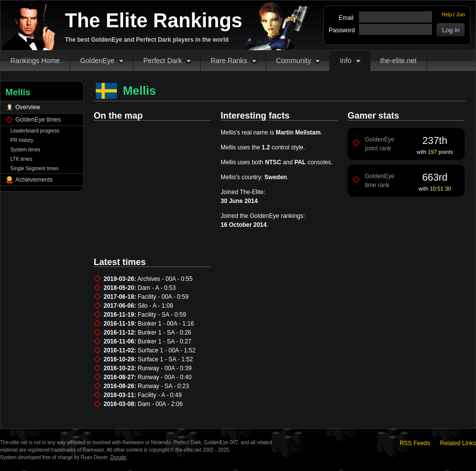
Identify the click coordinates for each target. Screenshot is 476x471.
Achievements (34, 180)
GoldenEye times (38, 120)
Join (461, 15)
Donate (118, 457)
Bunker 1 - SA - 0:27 (165, 341)
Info (345, 61)
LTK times (21, 159)
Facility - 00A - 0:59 (163, 297)
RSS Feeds (415, 443)
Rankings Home (35, 61)
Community (294, 61)
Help (447, 15)
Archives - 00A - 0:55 (165, 279)
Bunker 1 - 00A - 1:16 (166, 324)
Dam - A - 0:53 (157, 288)
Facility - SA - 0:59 (162, 315)
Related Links (458, 443)
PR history (22, 140)
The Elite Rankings (154, 20)
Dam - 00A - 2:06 (160, 404)
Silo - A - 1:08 (155, 306)
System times (25, 150)
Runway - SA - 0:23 (163, 386)
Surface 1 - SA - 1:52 (165, 359)
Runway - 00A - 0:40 (165, 377)
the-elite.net (398, 61)
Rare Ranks (229, 61)
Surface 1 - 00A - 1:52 (167, 350)
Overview (28, 107)
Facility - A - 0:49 (160, 395)
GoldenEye (97, 61)
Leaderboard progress (35, 131)
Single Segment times (34, 168)
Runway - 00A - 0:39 (165, 368)
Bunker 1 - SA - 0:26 (165, 333)
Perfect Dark (163, 61)
